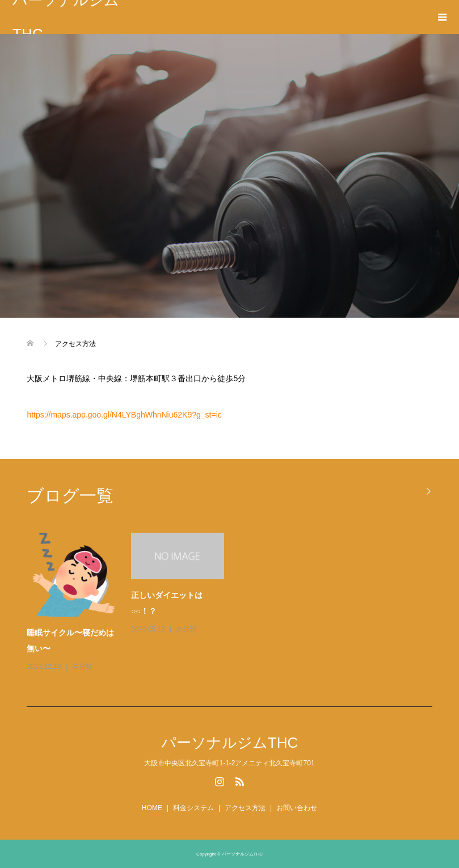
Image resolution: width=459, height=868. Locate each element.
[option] (235, 603)
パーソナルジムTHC (66, 17)
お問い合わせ (297, 808)
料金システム (193, 808)
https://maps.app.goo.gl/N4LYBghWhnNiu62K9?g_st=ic (124, 415)
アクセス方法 (245, 808)
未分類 (82, 667)
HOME (152, 808)
